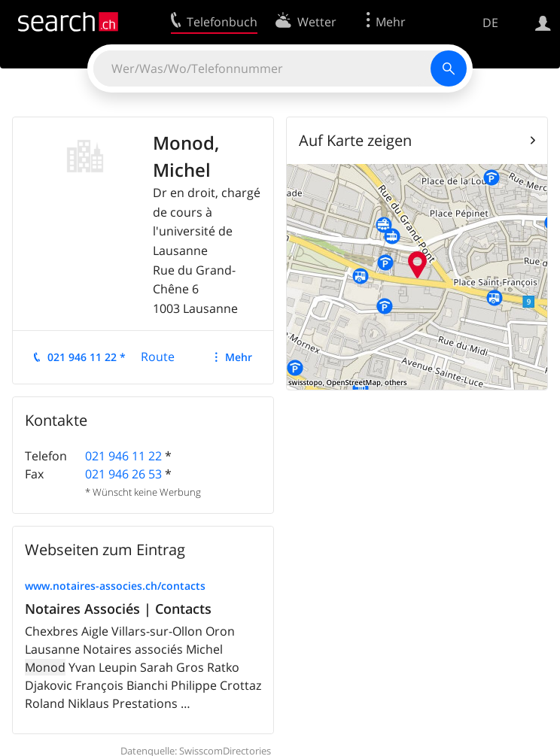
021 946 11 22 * (87, 357)
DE (490, 23)
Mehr (239, 357)
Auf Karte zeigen (355, 140)
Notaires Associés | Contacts (118, 609)
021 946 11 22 (123, 456)
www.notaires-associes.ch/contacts (115, 586)
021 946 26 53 (123, 474)
